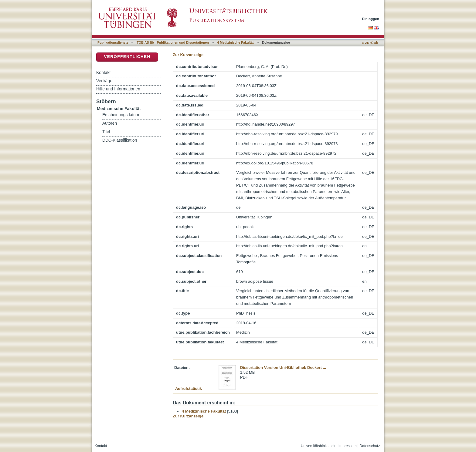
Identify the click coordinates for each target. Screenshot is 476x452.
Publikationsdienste (113, 42)
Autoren (110, 123)
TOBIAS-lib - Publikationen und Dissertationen (173, 42)
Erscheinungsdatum (121, 115)
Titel (106, 132)
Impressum (348, 446)
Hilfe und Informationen (118, 89)
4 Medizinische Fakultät (235, 42)
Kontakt (103, 73)
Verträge (104, 81)
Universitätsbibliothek (318, 446)
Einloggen (371, 19)
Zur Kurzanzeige (188, 55)
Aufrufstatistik (189, 388)
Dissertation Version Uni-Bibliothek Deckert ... (283, 368)
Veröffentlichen (127, 57)
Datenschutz (370, 446)
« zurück (370, 43)
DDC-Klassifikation (120, 140)
